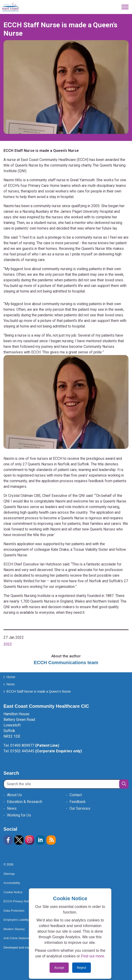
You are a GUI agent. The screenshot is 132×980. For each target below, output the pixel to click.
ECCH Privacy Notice (18, 901)
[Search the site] (66, 784)
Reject (81, 968)
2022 (8, 644)
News (12, 809)
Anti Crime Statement (18, 938)
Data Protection (14, 911)
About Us (14, 795)
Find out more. (93, 956)
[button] (124, 784)
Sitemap (9, 874)
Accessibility (12, 883)
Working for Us (19, 815)
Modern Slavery (14, 929)
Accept (59, 968)
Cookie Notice (13, 892)
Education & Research (25, 802)
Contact (76, 795)
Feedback (78, 802)
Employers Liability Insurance (25, 920)
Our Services (80, 809)
